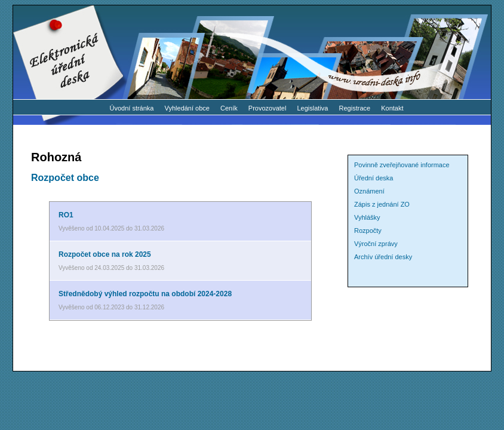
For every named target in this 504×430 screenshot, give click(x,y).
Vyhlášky (367, 217)
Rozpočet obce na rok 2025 (105, 254)
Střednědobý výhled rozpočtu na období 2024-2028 (145, 294)
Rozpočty (368, 231)
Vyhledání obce (187, 108)
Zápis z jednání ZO (382, 204)
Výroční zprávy (376, 244)
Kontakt (392, 108)
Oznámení (369, 191)
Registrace (355, 108)
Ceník (229, 108)
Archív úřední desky (383, 257)
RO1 (66, 215)
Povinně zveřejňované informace (402, 165)
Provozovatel (268, 108)
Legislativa (313, 108)
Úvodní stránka (131, 108)
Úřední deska (374, 178)
